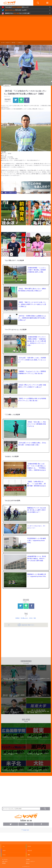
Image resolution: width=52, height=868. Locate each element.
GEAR (4, 851)
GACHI (29, 846)
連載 (29, 855)
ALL (4, 846)
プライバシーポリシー (30, 861)
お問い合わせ (5, 861)
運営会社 (28, 863)
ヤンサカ (3, 43)
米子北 (31, 618)
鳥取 (35, 618)
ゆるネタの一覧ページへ (26, 625)
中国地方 (17, 618)
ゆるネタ (8, 43)
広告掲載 (28, 859)
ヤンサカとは (5, 859)
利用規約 (4, 863)
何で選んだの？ (24, 618)
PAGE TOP (26, 830)
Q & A (4, 855)
